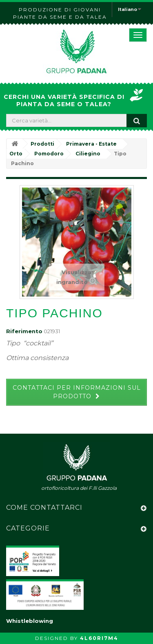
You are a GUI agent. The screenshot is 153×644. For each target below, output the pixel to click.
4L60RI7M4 (99, 638)
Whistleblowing (30, 621)
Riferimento (24, 331)
